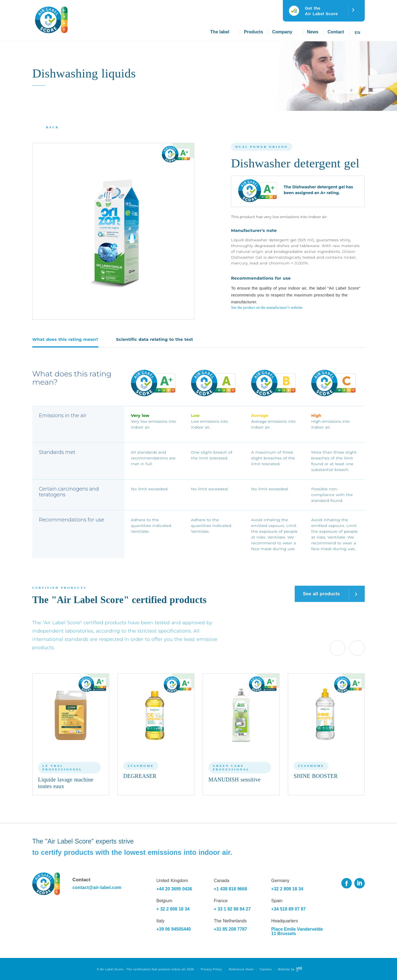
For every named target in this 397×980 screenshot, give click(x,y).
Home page (198, 35)
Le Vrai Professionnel (62, 768)
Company (282, 32)
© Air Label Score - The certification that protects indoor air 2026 (145, 969)
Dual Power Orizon (262, 147)
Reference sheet (241, 969)
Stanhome (141, 766)
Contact (336, 32)
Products (254, 32)
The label (220, 32)
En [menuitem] (358, 33)
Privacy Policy (212, 969)
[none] (358, 30)
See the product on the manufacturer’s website (267, 308)
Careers (266, 969)
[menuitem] (358, 30)
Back (53, 127)
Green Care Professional (231, 768)
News (313, 32)
